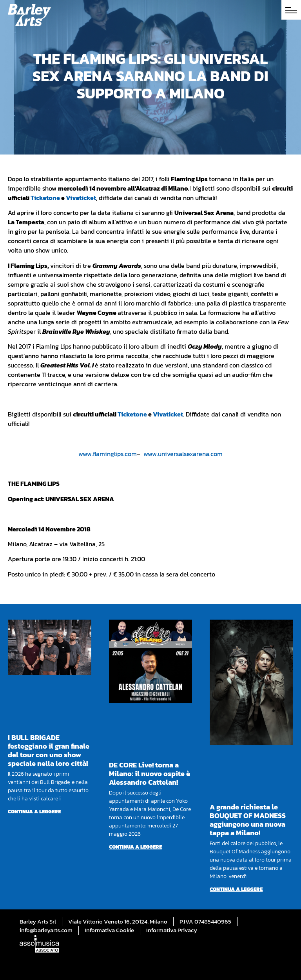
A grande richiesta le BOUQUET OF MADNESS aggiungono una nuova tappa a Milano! (248, 820)
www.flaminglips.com (108, 454)
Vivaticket (81, 198)
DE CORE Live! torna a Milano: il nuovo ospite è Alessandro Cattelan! (150, 774)
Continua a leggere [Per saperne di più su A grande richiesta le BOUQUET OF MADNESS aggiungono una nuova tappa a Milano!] (236, 889)
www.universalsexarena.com (183, 454)
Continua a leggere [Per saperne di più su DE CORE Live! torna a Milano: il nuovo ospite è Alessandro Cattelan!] (135, 847)
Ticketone (45, 198)
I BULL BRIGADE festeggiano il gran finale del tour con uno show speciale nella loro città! (49, 750)
